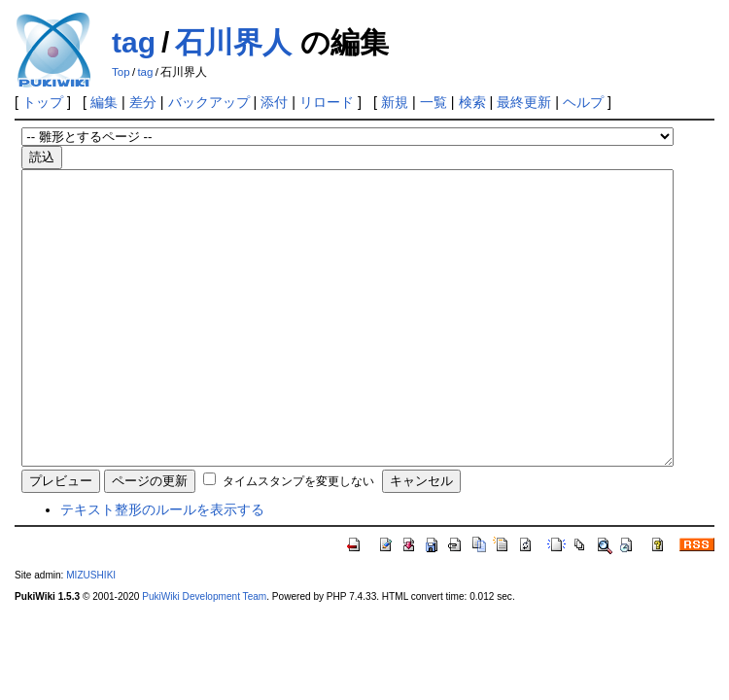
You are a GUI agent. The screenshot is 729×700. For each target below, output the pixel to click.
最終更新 (524, 102)
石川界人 (233, 42)
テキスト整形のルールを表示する (162, 568)
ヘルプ (583, 102)
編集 (104, 102)
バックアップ (209, 102)
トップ (43, 102)
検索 (472, 102)
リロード (327, 102)
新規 (395, 102)
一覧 (434, 102)
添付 (274, 102)
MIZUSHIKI (91, 633)
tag (134, 42)
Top (121, 72)
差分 (143, 102)
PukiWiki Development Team (204, 655)
